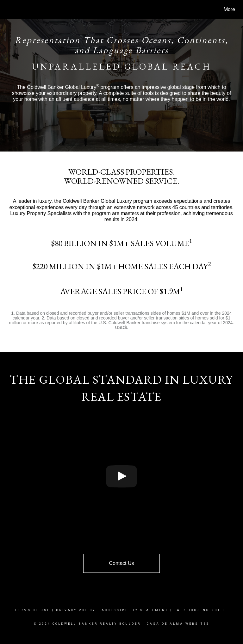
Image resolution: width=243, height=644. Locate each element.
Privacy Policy (76, 610)
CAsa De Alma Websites (178, 624)
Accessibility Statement (135, 610)
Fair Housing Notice (201, 610)
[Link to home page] (8, 9)
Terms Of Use (32, 610)
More (229, 9)
